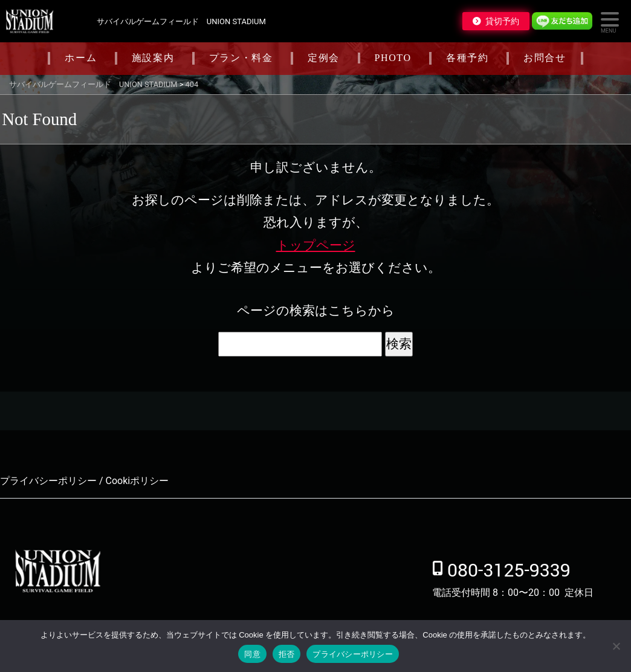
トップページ (316, 245)
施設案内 (153, 58)
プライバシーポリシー (353, 654)
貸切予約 (502, 21)
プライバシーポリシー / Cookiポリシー (84, 481)
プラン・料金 (241, 58)
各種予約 (467, 58)
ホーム (81, 58)
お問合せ (545, 58)
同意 (252, 654)
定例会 (324, 58)
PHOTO (393, 58)
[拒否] (616, 646)
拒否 (287, 654)
